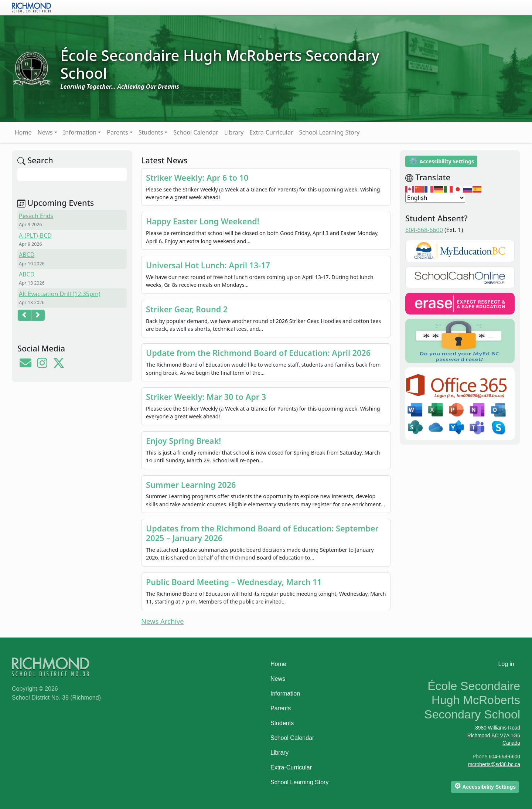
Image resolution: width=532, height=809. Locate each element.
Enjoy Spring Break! (183, 441)
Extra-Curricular (271, 132)
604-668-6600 (424, 230)
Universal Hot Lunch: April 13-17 (208, 265)
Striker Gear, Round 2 (187, 309)
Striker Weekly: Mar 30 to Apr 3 (206, 397)
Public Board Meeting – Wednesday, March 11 (234, 582)
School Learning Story (330, 132)
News (45, 132)
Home (23, 132)
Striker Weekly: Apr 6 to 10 (197, 178)
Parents (117, 132)
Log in (506, 664)
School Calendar (196, 132)
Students (151, 132)
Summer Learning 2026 (191, 485)
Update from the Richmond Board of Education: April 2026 (258, 353)
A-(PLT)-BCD (35, 235)
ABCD (27, 255)
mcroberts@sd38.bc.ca (494, 764)
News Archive (163, 621)
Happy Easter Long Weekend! (203, 221)
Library (234, 132)
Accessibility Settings (441, 161)
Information (80, 132)
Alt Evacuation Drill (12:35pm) (60, 294)
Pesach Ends (36, 216)
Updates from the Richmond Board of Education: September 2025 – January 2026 (262, 533)
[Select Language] (435, 198)
